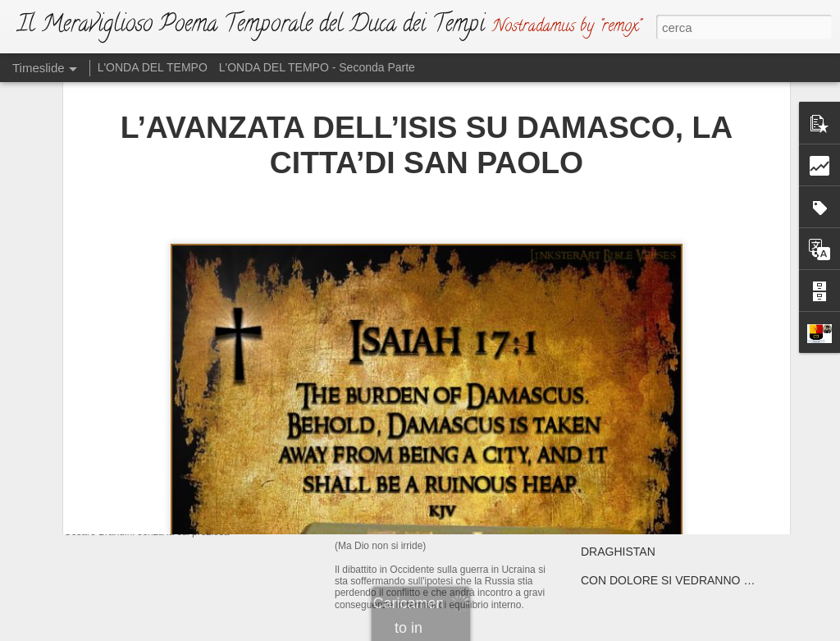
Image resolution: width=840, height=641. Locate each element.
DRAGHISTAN (618, 552)
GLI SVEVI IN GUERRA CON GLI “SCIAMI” (692, 465)
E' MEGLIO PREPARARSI (648, 437)
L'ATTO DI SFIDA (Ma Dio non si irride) (463, 504)
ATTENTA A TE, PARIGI (641, 494)
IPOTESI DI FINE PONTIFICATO (665, 379)
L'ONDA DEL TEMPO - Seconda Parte (317, 67)
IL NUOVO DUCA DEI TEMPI (192, 381)
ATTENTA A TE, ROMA (640, 523)
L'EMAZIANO (379, 373)
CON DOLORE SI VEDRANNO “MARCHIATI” (697, 580)
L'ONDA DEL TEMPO (153, 67)
